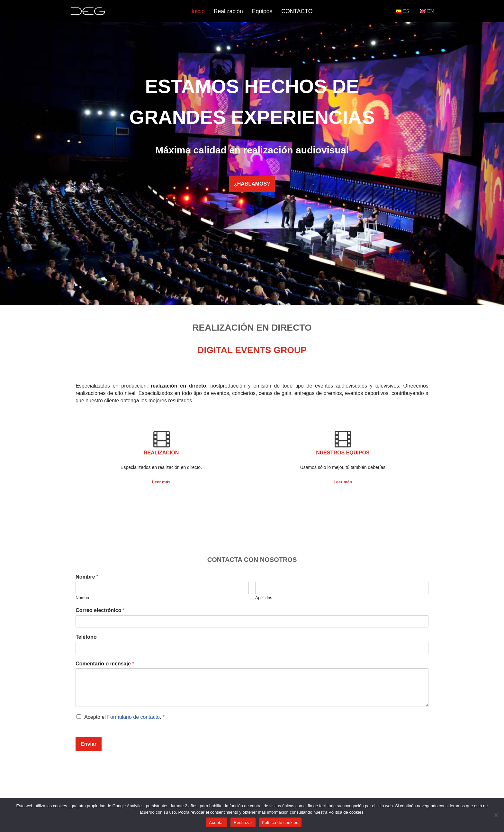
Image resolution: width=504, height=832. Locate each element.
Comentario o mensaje (105, 664)
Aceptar (216, 823)
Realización (228, 11)
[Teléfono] (252, 648)
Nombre (87, 577)
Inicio (198, 11)
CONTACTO (297, 11)
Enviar (89, 744)
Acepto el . (124, 717)
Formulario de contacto (133, 717)
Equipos (262, 11)
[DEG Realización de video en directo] (88, 11)
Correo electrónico (100, 610)
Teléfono (86, 637)
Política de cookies (280, 823)
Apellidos (264, 598)
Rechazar (243, 823)
